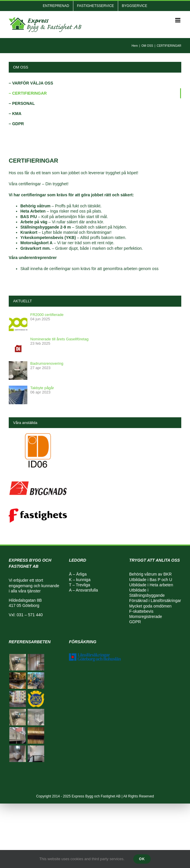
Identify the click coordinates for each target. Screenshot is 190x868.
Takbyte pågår (42, 388)
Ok (142, 859)
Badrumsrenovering (47, 363)
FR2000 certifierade (47, 315)
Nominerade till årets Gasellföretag (59, 339)
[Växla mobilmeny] (178, 20)
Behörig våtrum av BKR (150, 574)
